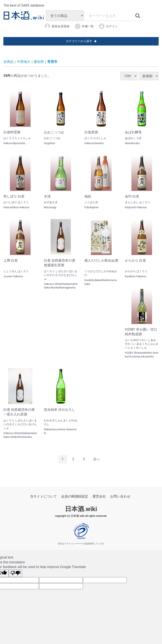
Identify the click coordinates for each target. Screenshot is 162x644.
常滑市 (52, 62)
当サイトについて (43, 496)
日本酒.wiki (81, 509)
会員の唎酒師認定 (75, 496)
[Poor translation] (15, 573)
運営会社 (99, 496)
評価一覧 (84, 26)
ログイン (108, 26)
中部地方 (24, 62)
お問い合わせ (120, 496)
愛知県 (39, 62)
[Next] (97, 459)
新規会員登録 (57, 26)
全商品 (8, 62)
